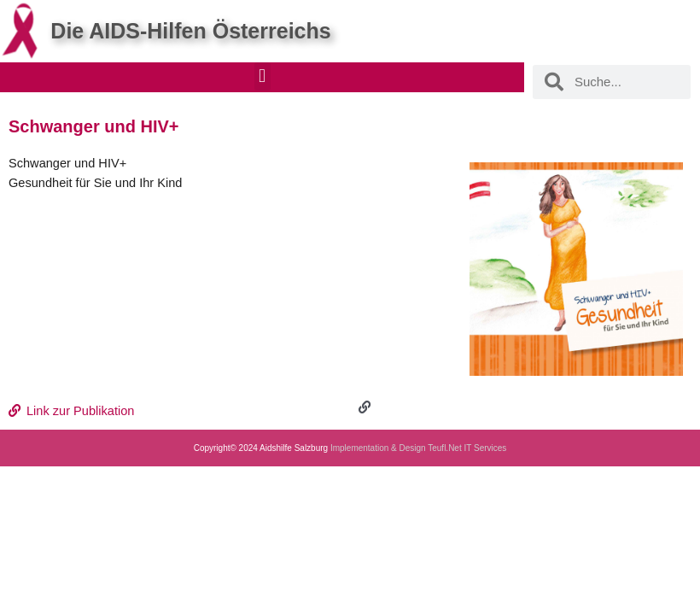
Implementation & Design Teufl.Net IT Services (418, 448)
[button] (262, 76)
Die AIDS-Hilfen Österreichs (190, 31)
